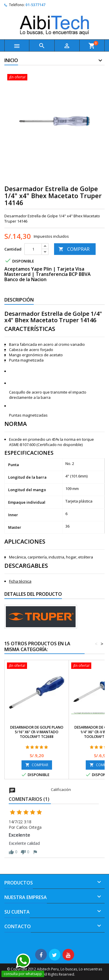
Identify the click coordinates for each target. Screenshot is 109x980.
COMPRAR (74, 249)
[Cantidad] (33, 249)
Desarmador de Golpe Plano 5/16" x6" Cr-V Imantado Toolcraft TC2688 (37, 732)
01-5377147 (35, 5)
